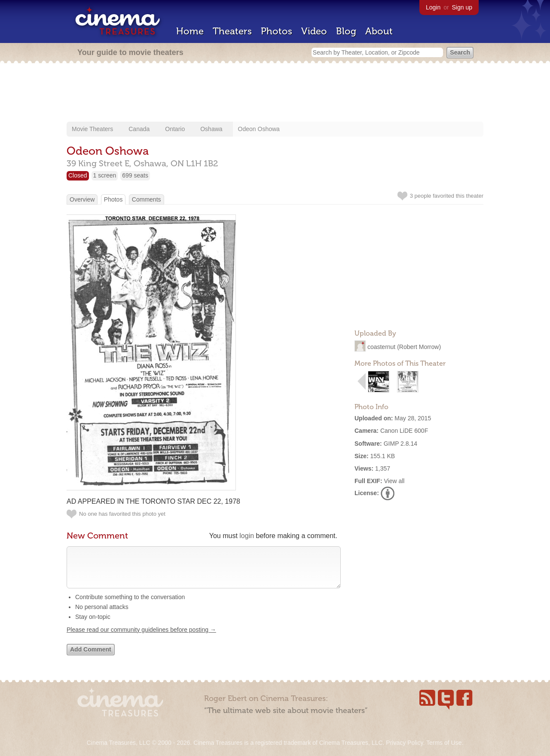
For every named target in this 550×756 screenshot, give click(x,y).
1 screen (105, 175)
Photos (277, 31)
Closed (78, 175)
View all (394, 481)
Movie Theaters (92, 129)
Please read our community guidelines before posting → (141, 638)
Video (314, 31)
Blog (346, 31)
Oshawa (211, 129)
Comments (147, 199)
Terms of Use (444, 743)
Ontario (175, 129)
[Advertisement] (275, 93)
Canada (139, 129)
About (379, 31)
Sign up (462, 7)
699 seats (135, 175)
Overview (82, 199)
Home (190, 31)
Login (433, 7)
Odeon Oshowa (259, 129)
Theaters (232, 31)
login (247, 536)
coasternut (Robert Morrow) (404, 347)
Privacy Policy (404, 743)
